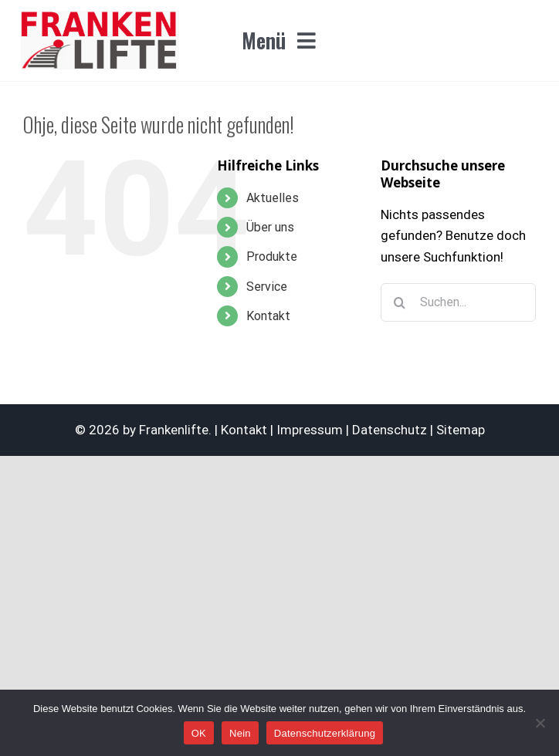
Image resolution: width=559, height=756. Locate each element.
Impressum (310, 430)
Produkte (272, 256)
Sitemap (461, 430)
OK (199, 733)
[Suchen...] (458, 302)
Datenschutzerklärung (325, 733)
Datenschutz (390, 430)
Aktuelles (273, 198)
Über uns (270, 227)
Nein (240, 733)
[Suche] (400, 302)
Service (267, 287)
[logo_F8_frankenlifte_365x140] (100, 17)
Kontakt (268, 316)
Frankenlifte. (175, 430)
